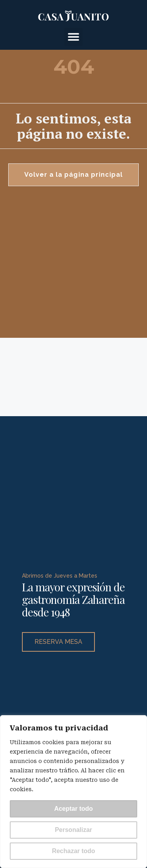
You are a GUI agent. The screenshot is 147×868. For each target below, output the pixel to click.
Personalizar (73, 830)
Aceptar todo (73, 809)
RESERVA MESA (58, 639)
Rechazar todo (73, 851)
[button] (73, 37)
